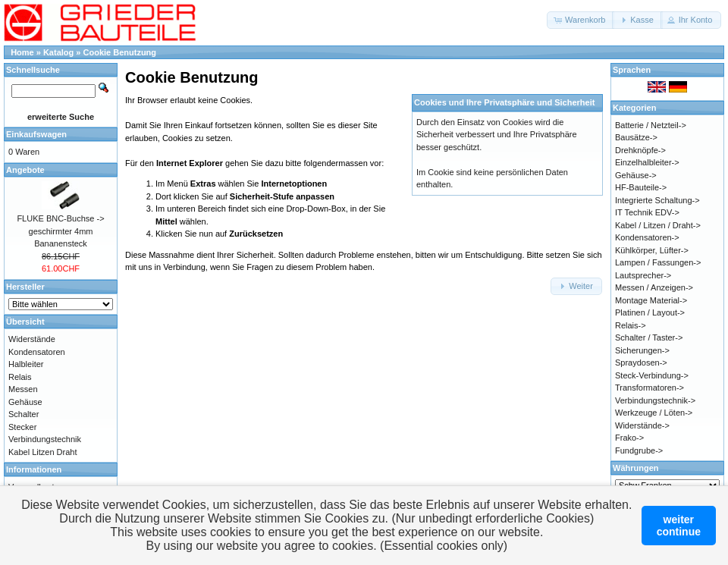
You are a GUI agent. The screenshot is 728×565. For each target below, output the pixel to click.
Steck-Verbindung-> (652, 375)
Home (22, 52)
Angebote (25, 170)
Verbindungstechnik (45, 439)
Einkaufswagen (36, 134)
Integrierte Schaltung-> (657, 200)
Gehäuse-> (636, 175)
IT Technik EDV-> (647, 212)
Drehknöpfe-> (640, 150)
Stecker (22, 427)
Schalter (24, 414)
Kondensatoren (37, 352)
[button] (581, 20)
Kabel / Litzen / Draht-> (658, 225)
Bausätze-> (636, 137)
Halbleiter (26, 364)
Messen (23, 389)
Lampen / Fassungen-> (658, 262)
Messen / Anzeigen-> (654, 287)
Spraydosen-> (641, 363)
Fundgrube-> (639, 450)
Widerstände (32, 339)
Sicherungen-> (642, 350)
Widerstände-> (642, 425)
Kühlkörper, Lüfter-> (652, 250)
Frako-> (629, 438)
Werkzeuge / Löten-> (654, 413)
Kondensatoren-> (647, 237)
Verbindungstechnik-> (655, 400)
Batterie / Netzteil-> (651, 125)
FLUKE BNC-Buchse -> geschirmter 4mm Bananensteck (60, 231)
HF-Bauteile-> (641, 187)
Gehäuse (25, 402)
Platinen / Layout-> (650, 312)
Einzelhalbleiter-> (647, 162)
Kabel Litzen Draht (43, 452)
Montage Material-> (651, 300)
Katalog (58, 52)
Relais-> (631, 325)
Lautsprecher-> (643, 275)
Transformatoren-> (650, 388)
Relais (20, 377)
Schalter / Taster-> (649, 337)
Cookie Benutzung (120, 52)
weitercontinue (679, 526)
